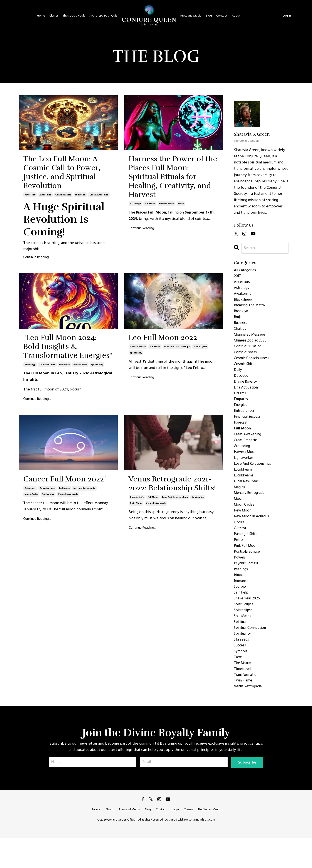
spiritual (241, 647)
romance (242, 603)
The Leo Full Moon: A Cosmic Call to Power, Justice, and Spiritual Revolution (63, 192)
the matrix (243, 691)
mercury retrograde (84, 580)
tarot (238, 684)
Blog (209, 16)
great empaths (246, 453)
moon (181, 247)
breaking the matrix (251, 308)
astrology (30, 234)
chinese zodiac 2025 (251, 346)
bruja (238, 321)
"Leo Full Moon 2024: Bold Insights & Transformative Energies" (61, 404)
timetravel (243, 697)
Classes (55, 16)
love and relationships (177, 402)
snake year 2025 (248, 622)
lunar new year (247, 496)
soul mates (243, 640)
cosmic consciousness (252, 365)
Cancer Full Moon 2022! (66, 563)
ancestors (242, 283)
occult (240, 540)
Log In (287, 16)
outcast (240, 547)
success (241, 672)
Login (175, 839)
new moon (243, 528)
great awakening (99, 234)
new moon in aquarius (253, 534)
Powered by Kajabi (156, 857)
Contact (221, 16)
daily (238, 377)
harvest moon (167, 247)
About (236, 16)
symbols (241, 678)
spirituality (97, 440)
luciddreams (245, 490)
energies (241, 415)
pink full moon (247, 565)
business (241, 327)
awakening (45, 234)
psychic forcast (247, 584)
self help (242, 615)
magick (240, 503)
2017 (238, 277)
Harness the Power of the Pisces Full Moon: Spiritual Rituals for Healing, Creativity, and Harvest (170, 198)
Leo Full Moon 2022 (163, 385)
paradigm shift (246, 553)
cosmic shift (137, 605)
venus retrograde (68, 586)
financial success (249, 427)
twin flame (136, 611)
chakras (240, 333)
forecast (241, 434)
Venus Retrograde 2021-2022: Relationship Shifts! (172, 575)
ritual (239, 597)
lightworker (244, 471)
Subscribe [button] (247, 792)
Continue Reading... (37, 297)
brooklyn (242, 315)
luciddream (244, 484)
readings (241, 590)
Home (42, 16)
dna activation (247, 396)
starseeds (242, 666)
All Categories (246, 271)
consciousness (63, 234)
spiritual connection (252, 653)
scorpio (241, 609)
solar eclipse (245, 628)
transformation (247, 703)
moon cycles (80, 440)
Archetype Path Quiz (104, 16)
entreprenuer (245, 421)
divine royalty (246, 390)
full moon (80, 234)
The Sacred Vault (75, 16)
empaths (241, 409)
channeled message (251, 340)
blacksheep (244, 302)
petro (239, 559)
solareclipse (244, 634)
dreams (240, 402)
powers (240, 578)
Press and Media (191, 16)
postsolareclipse (248, 572)
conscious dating (248, 352)
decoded (242, 384)
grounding (243, 459)
